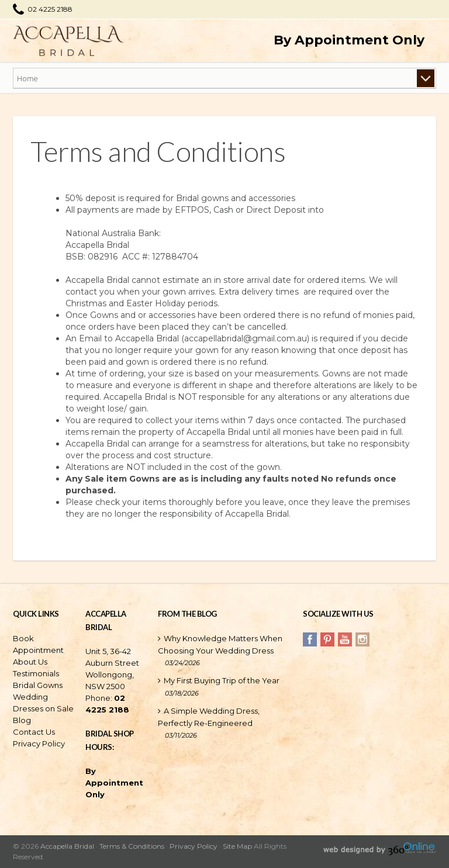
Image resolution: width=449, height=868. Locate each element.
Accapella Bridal (67, 846)
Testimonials (36, 673)
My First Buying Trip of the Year (222, 680)
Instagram (362, 639)
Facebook (310, 639)
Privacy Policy (39, 743)
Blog (22, 720)
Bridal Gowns (38, 685)
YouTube (345, 639)
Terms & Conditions (132, 846)
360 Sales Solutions (412, 850)
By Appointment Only (349, 40)
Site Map (237, 846)
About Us (30, 662)
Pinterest (327, 639)
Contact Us (34, 732)
